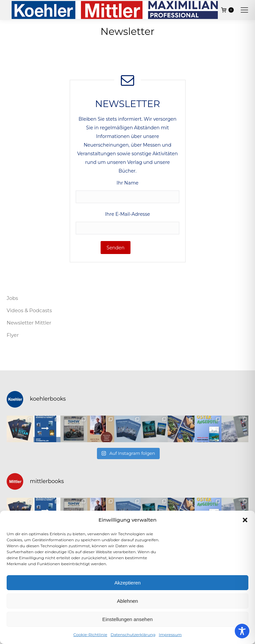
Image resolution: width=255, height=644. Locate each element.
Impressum (170, 635)
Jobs (12, 298)
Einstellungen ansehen (127, 619)
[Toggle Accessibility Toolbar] (242, 631)
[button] (245, 520)
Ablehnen (127, 601)
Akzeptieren (127, 583)
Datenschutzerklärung (133, 635)
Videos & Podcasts (29, 310)
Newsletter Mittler (29, 323)
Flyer (13, 335)
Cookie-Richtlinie (90, 635)
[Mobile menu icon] (244, 10)
